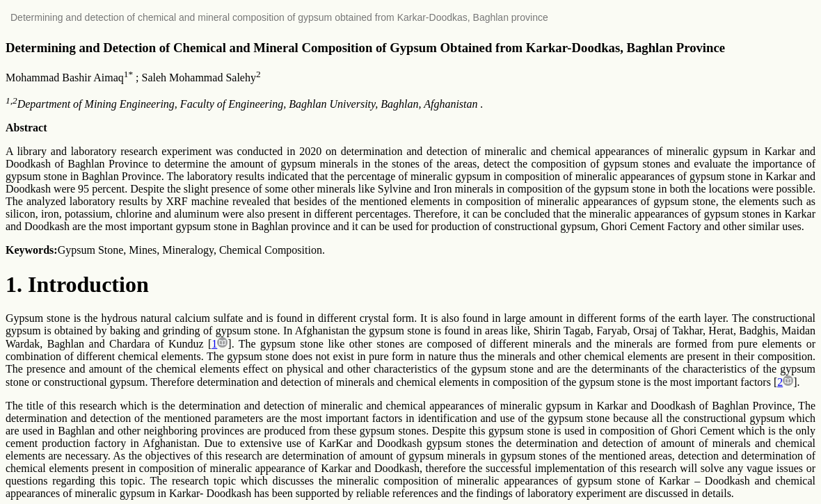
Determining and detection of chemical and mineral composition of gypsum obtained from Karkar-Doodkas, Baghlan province (279, 17)
